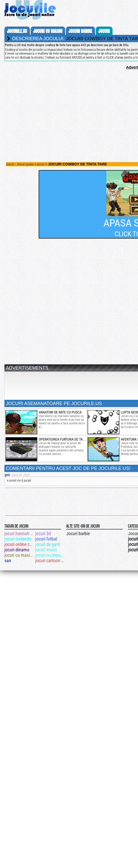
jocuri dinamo (17, 550)
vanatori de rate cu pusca (60, 412)
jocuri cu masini (48, 31)
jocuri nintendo (18, 539)
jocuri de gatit (48, 544)
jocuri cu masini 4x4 (19, 555)
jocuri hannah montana (19, 533)
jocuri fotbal (46, 539)
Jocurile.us (17, 31)
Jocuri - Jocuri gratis (20, 164)
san (8, 561)
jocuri (104, 31)
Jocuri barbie (78, 533)
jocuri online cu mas (19, 544)
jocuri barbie (80, 31)
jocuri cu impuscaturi (50, 555)
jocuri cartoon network (50, 561)
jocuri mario (46, 550)
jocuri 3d (43, 533)
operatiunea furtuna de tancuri (65, 439)
